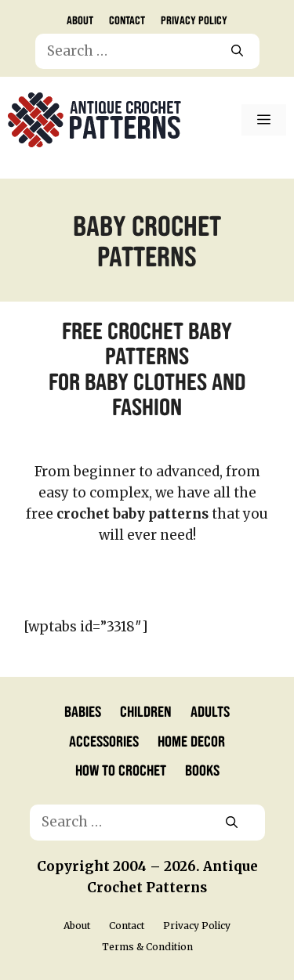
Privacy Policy (194, 20)
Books (202, 769)
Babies (83, 711)
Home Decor (191, 740)
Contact (127, 20)
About (80, 20)
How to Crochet (121, 769)
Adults (210, 711)
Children (146, 711)
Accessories (104, 740)
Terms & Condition (147, 947)
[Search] (237, 52)
